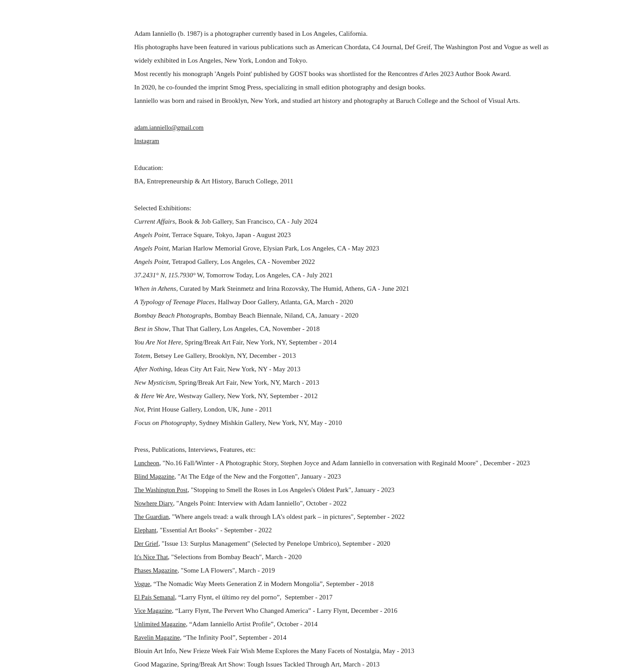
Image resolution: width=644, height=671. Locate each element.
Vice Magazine (153, 611)
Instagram (147, 141)
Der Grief (146, 544)
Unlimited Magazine (160, 624)
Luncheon (147, 463)
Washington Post (166, 490)
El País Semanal (155, 597)
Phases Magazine (156, 571)
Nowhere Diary (154, 503)
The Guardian (151, 517)
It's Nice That (151, 557)
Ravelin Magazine (157, 638)
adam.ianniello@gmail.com (169, 128)
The (140, 490)
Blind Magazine (154, 477)
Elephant (145, 530)
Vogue (142, 584)
